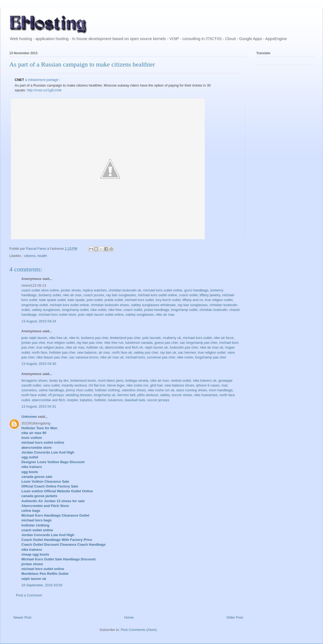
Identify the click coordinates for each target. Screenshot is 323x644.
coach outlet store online (40, 290)
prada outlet (114, 300)
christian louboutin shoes (110, 305)
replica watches (95, 290)
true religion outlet (219, 300)
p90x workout (147, 395)
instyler (72, 400)
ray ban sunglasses (121, 295)
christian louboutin (213, 310)
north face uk (122, 352)
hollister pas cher (62, 352)
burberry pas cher (95, 338)
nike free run (114, 343)
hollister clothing (107, 390)
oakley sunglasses (46, 310)
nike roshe (185, 357)
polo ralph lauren (34, 338)
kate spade (76, 300)
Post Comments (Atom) (139, 630)
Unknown (29, 417)
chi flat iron (97, 385)
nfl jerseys (56, 395)
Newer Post (22, 617)
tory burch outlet (168, 300)
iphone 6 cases (208, 385)
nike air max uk (212, 347)
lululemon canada (139, 343)
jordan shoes (71, 290)
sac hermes (187, 352)
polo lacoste (151, 338)
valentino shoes (134, 390)
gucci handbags (196, 290)
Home (129, 617)
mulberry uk (172, 338)
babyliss (86, 400)
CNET (19, 80)
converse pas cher (161, 357)
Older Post (235, 617)
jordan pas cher (33, 343)
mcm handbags (221, 390)
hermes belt (126, 395)
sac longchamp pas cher (198, 343)
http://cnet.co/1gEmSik (44, 90)
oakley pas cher (146, 352)
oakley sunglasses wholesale (153, 305)
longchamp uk (105, 395)
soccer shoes (182, 395)
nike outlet (98, 310)
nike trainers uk (205, 380)
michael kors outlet (139, 300)
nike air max (72, 295)
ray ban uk (168, 352)
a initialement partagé (42, 80)
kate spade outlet (52, 300)
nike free (115, 310)
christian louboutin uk (125, 290)
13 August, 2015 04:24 (39, 321)
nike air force (224, 338)
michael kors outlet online (163, 290)
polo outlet (94, 300)
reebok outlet (181, 380)
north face (40, 352)
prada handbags (157, 310)
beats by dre (59, 380)
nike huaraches (206, 395)
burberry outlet (50, 295)
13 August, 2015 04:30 (39, 364)
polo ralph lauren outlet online (101, 315)
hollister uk (95, 347)
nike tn (74, 338)
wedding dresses (79, 395)
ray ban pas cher (89, 343)
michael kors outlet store (57, 315)
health (42, 256)
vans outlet (51, 385)
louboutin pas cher (184, 347)
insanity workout (74, 385)
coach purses (94, 295)
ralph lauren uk (156, 347)
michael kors (135, 357)
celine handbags (51, 390)
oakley (165, 395)
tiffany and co (193, 300)
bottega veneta (137, 380)
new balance (87, 352)
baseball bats (135, 400)
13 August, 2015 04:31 (39, 406)
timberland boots (83, 380)
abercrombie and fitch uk (124, 347)
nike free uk (58, 338)
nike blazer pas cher (52, 357)
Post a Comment (29, 595)
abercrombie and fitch (48, 400)
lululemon (116, 400)
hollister (100, 400)
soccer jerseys (158, 400)
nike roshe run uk (161, 390)
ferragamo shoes (34, 380)
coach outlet (188, 295)
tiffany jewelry (210, 295)
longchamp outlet (35, 305)
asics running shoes (192, 390)
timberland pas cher (125, 338)
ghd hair (156, 385)
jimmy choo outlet (79, 390)
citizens (30, 256)
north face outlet (34, 395)
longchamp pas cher (210, 357)
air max (104, 352)
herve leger (116, 385)
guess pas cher (166, 343)
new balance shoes (179, 385)
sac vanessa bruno (84, 357)
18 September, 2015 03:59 (42, 585)
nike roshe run (137, 385)
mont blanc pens (111, 380)
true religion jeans (50, 347)
